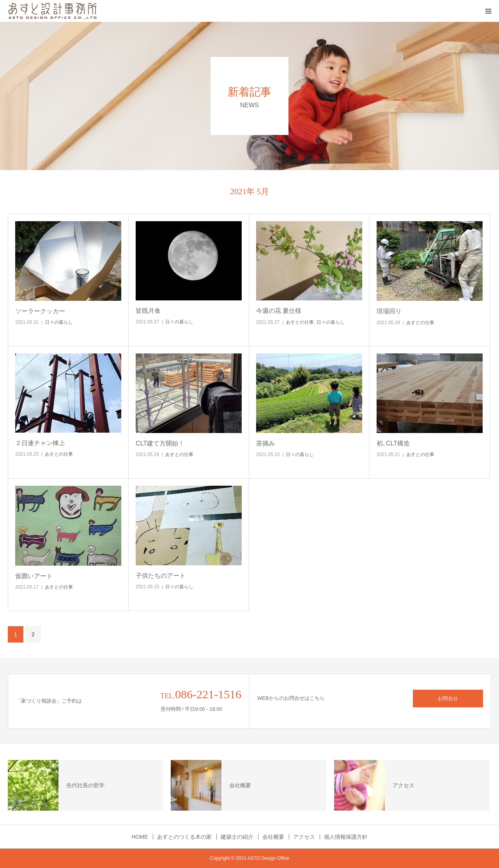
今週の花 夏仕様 (279, 311)
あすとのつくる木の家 (184, 837)
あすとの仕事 (300, 322)
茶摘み (265, 443)
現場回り (389, 311)
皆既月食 (148, 311)
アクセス (304, 837)
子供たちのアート (161, 576)
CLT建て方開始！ (160, 443)
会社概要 (273, 837)
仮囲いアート (34, 576)
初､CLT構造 (393, 443)
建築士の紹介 (237, 837)
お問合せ (448, 698)
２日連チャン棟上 (40, 443)
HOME (140, 837)
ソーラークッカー (40, 311)
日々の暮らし (59, 322)
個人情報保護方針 (346, 837)
